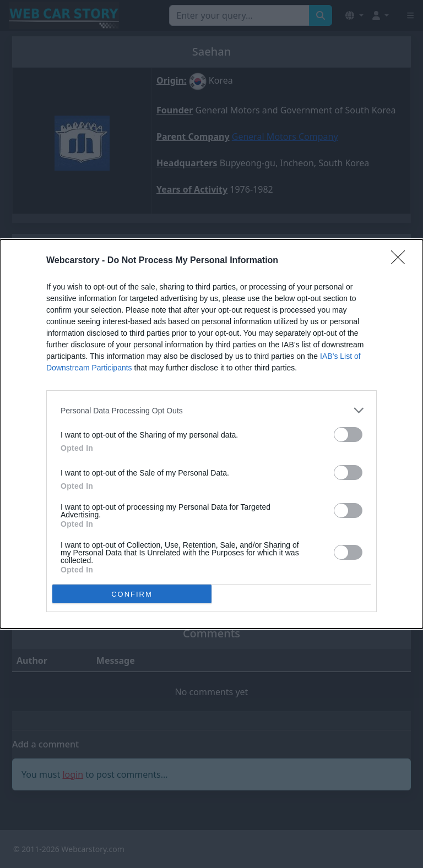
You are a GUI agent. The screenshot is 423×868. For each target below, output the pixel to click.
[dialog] (211, 434)
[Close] (402, 261)
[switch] (348, 435)
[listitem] (211, 410)
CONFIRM (132, 594)
